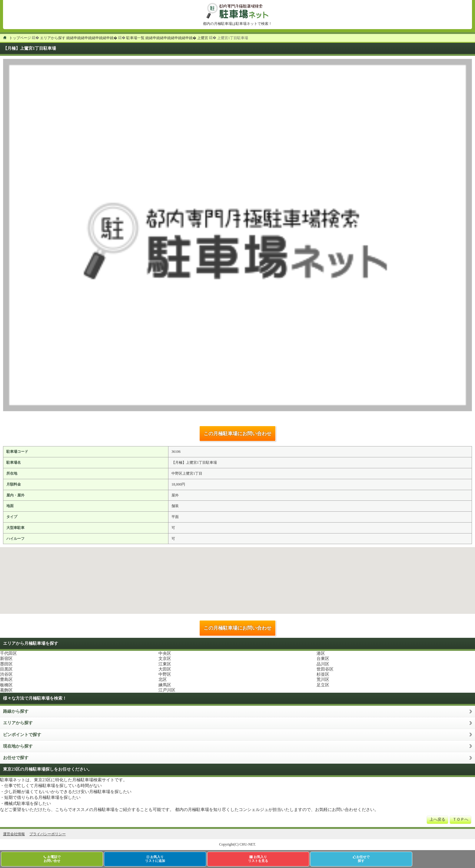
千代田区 (8, 653)
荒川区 (323, 680)
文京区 (165, 659)
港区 (321, 653)
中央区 (165, 653)
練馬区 (165, 685)
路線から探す (16, 711)
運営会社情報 (14, 834)
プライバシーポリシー (48, 834)
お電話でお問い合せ (52, 859)
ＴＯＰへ (460, 819)
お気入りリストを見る (258, 859)
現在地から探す (18, 746)
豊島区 (6, 680)
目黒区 (6, 669)
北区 (163, 680)
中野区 (165, 674)
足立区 (323, 685)
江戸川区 (167, 690)
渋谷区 (6, 674)
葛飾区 (6, 690)
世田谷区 (325, 669)
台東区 (323, 659)
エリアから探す (18, 723)
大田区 (165, 669)
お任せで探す (16, 758)
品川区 (323, 664)
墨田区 (6, 664)
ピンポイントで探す (22, 735)
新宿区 (6, 659)
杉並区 (323, 674)
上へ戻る (437, 819)
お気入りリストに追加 (155, 859)
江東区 (165, 664)
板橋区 (6, 685)
